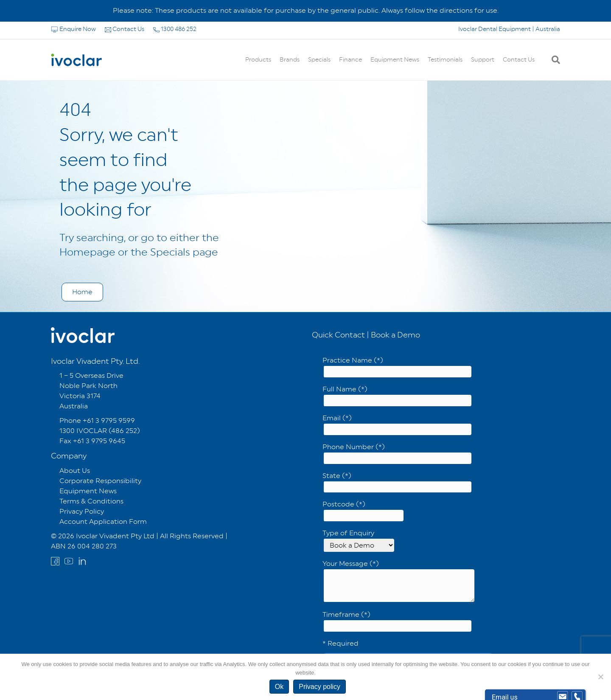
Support (483, 59)
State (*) (397, 482)
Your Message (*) (399, 581)
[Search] (554, 60)
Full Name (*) (397, 396)
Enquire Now (74, 29)
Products (258, 59)
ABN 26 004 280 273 (84, 546)
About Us (75, 471)
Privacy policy (320, 687)
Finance (350, 59)
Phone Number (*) (397, 454)
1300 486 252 (175, 29)
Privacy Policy (82, 511)
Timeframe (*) (397, 621)
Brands (290, 59)
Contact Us (125, 29)
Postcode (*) (363, 511)
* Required (341, 643)
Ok (279, 687)
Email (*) (397, 425)
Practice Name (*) (397, 367)
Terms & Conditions (91, 501)
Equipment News (395, 59)
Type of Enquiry (359, 541)
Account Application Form (103, 521)
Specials (319, 59)
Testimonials (445, 59)
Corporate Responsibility (100, 481)
